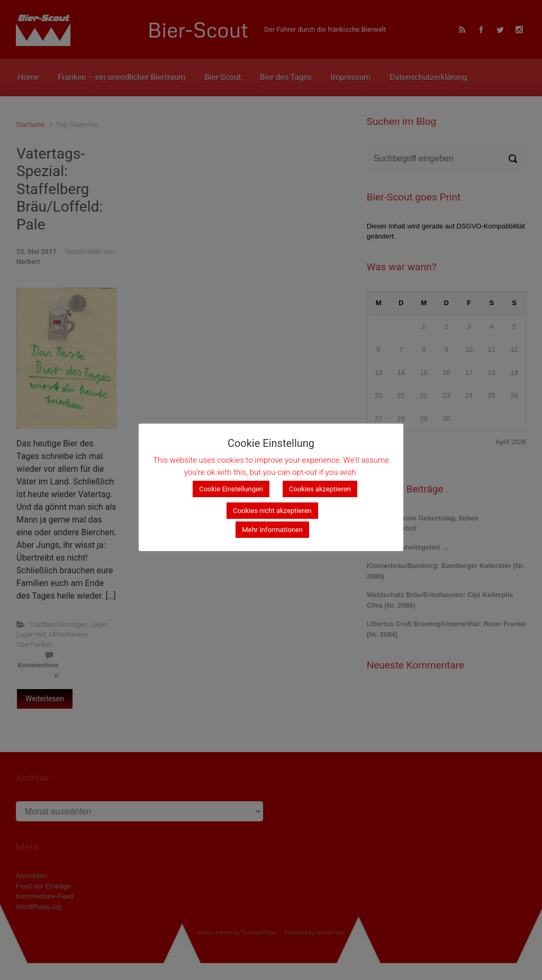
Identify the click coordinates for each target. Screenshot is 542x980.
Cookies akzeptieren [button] (320, 489)
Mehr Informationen (272, 530)
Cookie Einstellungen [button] (231, 489)
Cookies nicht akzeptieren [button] (272, 511)
